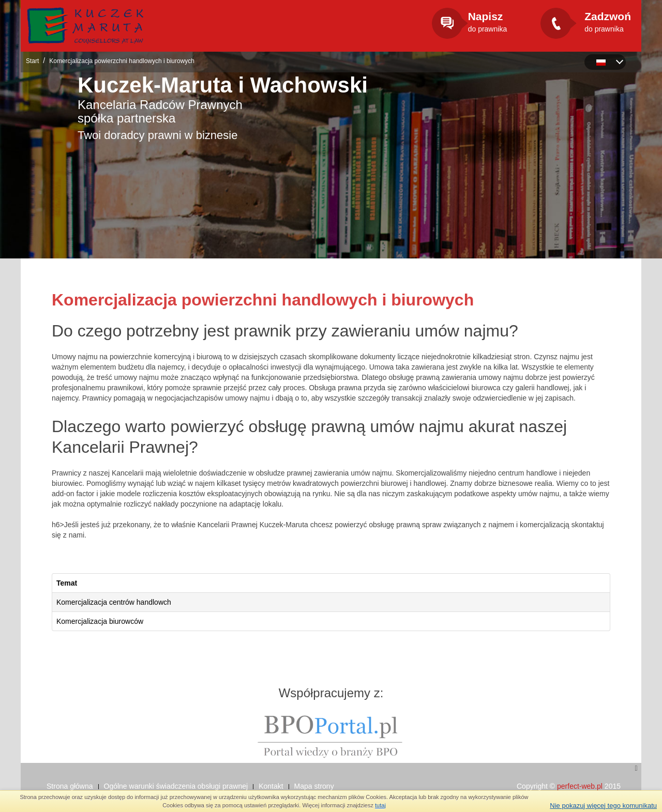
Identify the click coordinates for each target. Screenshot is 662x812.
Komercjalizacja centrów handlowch (114, 602)
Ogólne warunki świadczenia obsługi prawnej (176, 786)
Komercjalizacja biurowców (100, 621)
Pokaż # (611, 568)
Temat (67, 583)
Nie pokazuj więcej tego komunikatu (603, 806)
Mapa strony (314, 786)
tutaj (380, 805)
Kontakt (271, 786)
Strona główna (70, 786)
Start (32, 61)
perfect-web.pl (580, 786)
